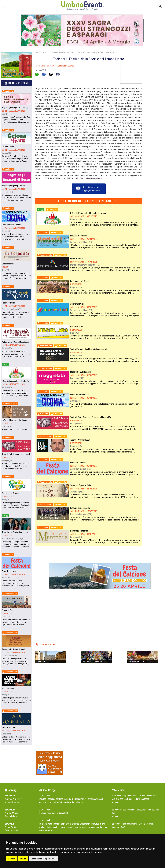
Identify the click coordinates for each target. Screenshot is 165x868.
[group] (82, 30)
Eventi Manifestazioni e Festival (64, 53)
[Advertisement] (155, 73)
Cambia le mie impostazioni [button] (43, 859)
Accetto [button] (12, 859)
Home (37, 53)
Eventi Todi (46, 53)
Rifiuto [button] (23, 859)
